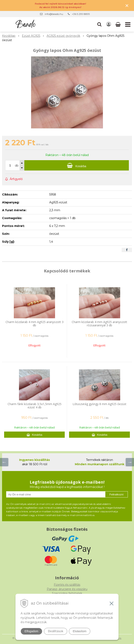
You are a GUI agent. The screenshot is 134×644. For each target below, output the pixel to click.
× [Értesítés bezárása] (127, 5)
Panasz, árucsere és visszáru (67, 589)
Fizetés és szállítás (67, 585)
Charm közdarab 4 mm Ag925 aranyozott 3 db (35, 324)
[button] (99, 24)
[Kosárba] (77, 165)
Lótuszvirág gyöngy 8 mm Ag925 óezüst (99, 404)
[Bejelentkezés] (109, 24)
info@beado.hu (54, 14)
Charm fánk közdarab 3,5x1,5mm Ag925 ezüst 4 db (35, 406)
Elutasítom (80, 631)
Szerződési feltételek (67, 593)
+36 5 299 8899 (81, 14)
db (17, 166)
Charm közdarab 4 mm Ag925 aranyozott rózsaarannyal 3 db (99, 324)
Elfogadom (31, 631)
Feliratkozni (116, 494)
